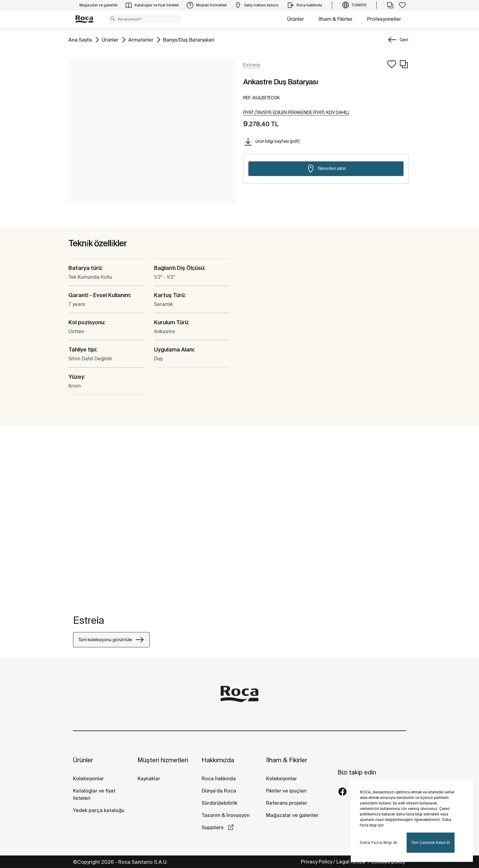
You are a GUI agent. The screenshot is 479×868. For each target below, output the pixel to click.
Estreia (89, 620)
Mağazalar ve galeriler (292, 815)
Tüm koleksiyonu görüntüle (111, 640)
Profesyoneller (384, 19)
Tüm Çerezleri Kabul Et (431, 842)
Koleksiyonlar (88, 778)
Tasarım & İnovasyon (226, 815)
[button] (113, 19)
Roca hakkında (219, 778)
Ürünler (296, 19)
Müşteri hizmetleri (163, 760)
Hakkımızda (218, 760)
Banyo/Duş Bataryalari (189, 39)
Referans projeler (287, 803)
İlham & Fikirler (336, 19)
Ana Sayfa (80, 39)
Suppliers (213, 827)
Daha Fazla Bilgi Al (379, 842)
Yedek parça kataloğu (99, 810)
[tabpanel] (75, 522)
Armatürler (141, 39)
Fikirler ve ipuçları (286, 791)
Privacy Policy (316, 862)
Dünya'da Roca (219, 791)
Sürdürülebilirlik (219, 803)
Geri (404, 40)
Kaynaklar (149, 778)
